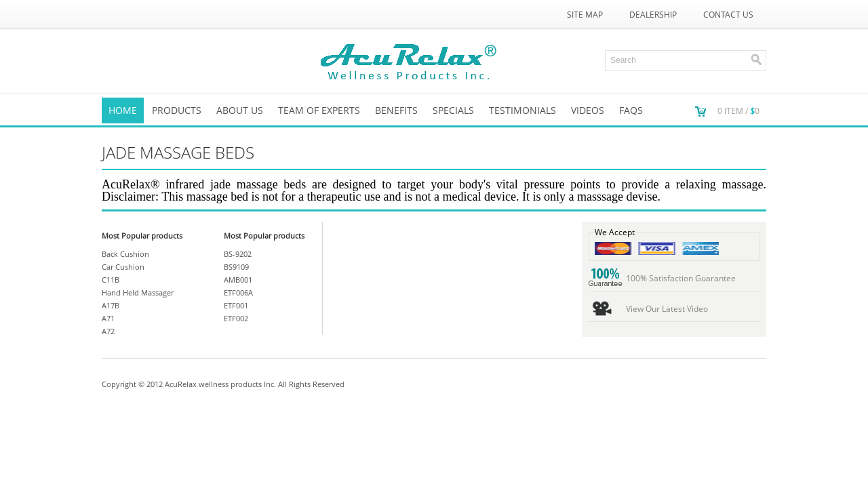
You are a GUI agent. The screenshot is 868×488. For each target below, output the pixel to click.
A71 (108, 318)
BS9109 (236, 267)
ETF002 (236, 318)
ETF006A (238, 292)
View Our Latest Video (667, 309)
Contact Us (728, 15)
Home (123, 110)
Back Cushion (125, 254)
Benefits (396, 110)
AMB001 (238, 280)
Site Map (585, 15)
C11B (111, 280)
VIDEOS (588, 110)
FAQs (631, 110)
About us (240, 110)
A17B (111, 305)
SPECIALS (453, 110)
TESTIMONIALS (522, 110)
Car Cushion (123, 267)
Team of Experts (319, 110)
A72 (108, 331)
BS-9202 (238, 254)
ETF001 (236, 305)
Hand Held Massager (138, 292)
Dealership (653, 15)
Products (177, 110)
